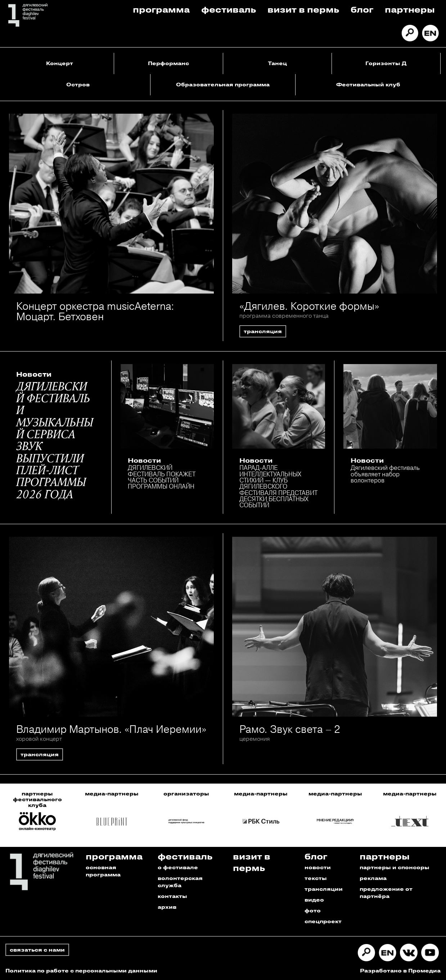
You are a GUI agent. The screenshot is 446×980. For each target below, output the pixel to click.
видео (314, 900)
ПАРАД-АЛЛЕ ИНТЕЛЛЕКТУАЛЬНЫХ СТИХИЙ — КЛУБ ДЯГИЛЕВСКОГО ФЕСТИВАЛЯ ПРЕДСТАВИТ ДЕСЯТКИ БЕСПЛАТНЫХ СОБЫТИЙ (278, 486)
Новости (34, 374)
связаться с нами (37, 950)
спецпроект (323, 921)
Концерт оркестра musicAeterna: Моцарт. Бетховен (95, 311)
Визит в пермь (303, 9)
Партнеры (410, 9)
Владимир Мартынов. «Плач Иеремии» (111, 729)
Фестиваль (229, 9)
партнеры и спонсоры (395, 867)
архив (167, 907)
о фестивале (178, 867)
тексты (316, 878)
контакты (172, 896)
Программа (161, 9)
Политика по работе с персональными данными (81, 970)
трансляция (263, 331)
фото (313, 910)
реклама (373, 878)
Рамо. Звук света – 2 (290, 729)
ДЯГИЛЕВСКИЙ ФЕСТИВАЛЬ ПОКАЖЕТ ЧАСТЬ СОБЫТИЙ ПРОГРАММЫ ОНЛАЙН (162, 477)
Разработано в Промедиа (400, 970)
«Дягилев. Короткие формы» (309, 306)
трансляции (324, 889)
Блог (362, 9)
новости (318, 867)
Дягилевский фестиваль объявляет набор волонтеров (385, 474)
